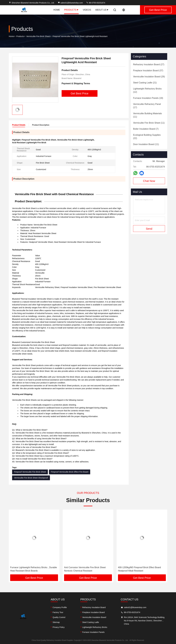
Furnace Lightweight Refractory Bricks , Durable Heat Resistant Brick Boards (34, 569)
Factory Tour (58, 612)
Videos (87, 10)
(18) (148, 98)
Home (57, 10)
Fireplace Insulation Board (93, 612)
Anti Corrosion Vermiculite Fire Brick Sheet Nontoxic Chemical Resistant (85, 569)
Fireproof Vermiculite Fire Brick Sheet (30, 472)
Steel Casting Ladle (91, 622)
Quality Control (59, 617)
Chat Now (149, 181)
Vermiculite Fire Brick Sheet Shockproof (31, 478)
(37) (148, 71)
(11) (147, 115)
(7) (146, 129)
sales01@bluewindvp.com (70, 3)
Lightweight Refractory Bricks (95, 627)
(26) (149, 77)
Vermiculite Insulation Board (94, 617)
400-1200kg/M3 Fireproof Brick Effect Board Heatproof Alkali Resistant (139, 569)
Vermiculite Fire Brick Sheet (38, 36)
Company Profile (60, 607)
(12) (147, 90)
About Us (102, 10)
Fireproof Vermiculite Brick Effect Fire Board (70, 472)
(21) (145, 83)
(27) (149, 64)
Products (71, 10)
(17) (147, 106)
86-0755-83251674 (96, 3)
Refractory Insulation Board (94, 607)
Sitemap (56, 622)
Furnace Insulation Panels (93, 632)
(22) (147, 137)
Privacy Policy (59, 627)
